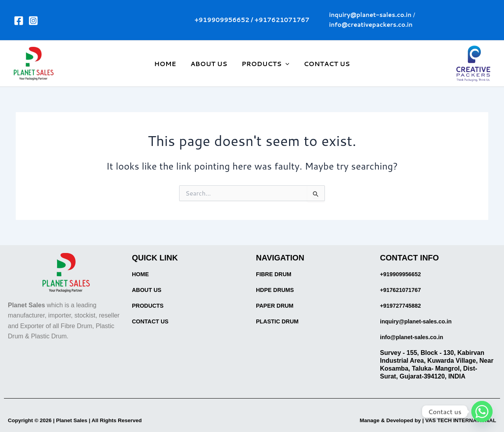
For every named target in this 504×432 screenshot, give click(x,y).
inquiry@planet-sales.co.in (420, 321)
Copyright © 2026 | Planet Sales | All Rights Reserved (87, 420)
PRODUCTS (264, 64)
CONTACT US (324, 64)
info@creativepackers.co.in (371, 25)
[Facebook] (19, 21)
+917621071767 (282, 20)
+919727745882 (403, 306)
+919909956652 (222, 20)
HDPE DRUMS (277, 290)
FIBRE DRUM (276, 274)
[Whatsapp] (482, 412)
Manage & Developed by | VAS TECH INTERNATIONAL (415, 420)
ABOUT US (210, 64)
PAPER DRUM (277, 306)
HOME (168, 64)
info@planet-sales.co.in (415, 337)
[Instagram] (33, 21)
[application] (285, 64)
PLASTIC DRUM (280, 321)
